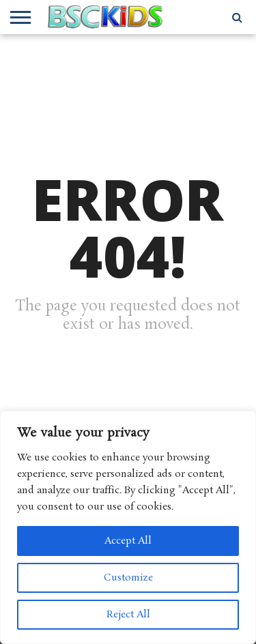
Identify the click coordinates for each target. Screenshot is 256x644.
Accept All (128, 541)
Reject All (128, 615)
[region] (128, 527)
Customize (128, 578)
